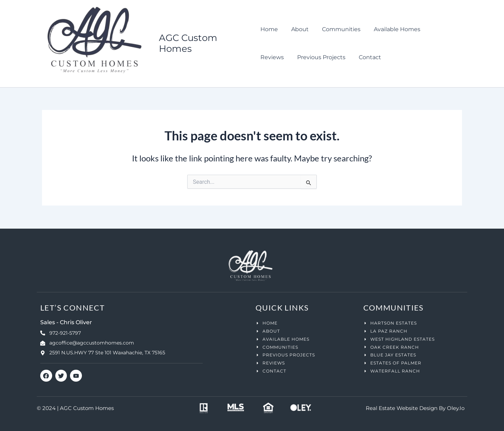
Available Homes (391, 30)
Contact (331, 58)
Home (269, 30)
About (298, 30)
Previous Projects (285, 58)
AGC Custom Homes (189, 44)
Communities (337, 30)
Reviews (437, 30)
